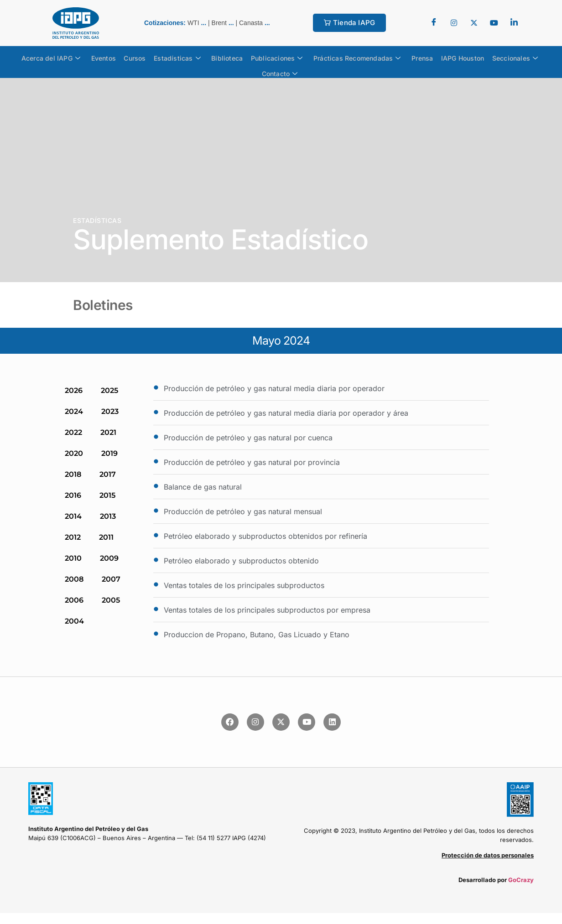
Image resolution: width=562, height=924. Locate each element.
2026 (74, 390)
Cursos (139, 57)
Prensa (418, 57)
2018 (73, 474)
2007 (111, 579)
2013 (108, 516)
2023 (110, 411)
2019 (109, 453)
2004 (74, 621)
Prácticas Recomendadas (355, 57)
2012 (73, 537)
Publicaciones (276, 57)
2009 (109, 558)
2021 (108, 432)
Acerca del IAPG (58, 57)
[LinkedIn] (514, 23)
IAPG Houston (457, 57)
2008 (74, 579)
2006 (74, 600)
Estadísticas (180, 57)
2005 (111, 600)
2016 (73, 495)
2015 (107, 495)
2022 (73, 432)
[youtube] (494, 23)
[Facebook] (434, 23)
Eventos (109, 57)
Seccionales (508, 57)
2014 (73, 516)
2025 (109, 390)
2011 (106, 537)
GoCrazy (521, 880)
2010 (73, 558)
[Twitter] (454, 23)
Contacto (280, 71)
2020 (74, 453)
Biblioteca (228, 57)
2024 (74, 411)
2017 (108, 474)
